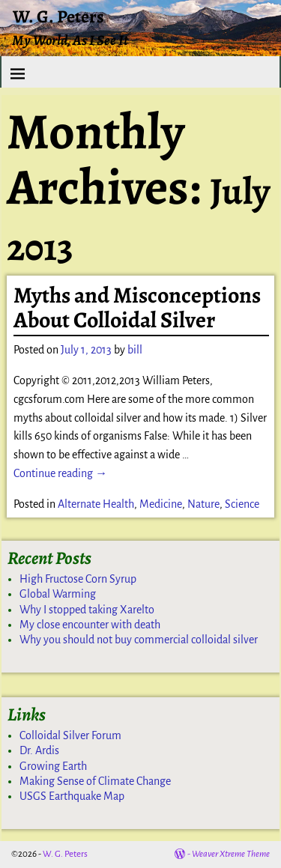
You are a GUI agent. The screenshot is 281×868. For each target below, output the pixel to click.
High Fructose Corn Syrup (78, 579)
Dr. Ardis (39, 750)
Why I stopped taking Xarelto (87, 610)
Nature (203, 504)
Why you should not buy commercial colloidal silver (139, 640)
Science (242, 504)
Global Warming (58, 594)
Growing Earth (53, 766)
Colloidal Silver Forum (70, 735)
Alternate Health (96, 504)
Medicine (161, 504)
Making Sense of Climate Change (95, 781)
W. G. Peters (58, 16)
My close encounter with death (90, 625)
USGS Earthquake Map (72, 796)
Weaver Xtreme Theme (231, 854)
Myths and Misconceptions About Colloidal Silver (137, 307)
